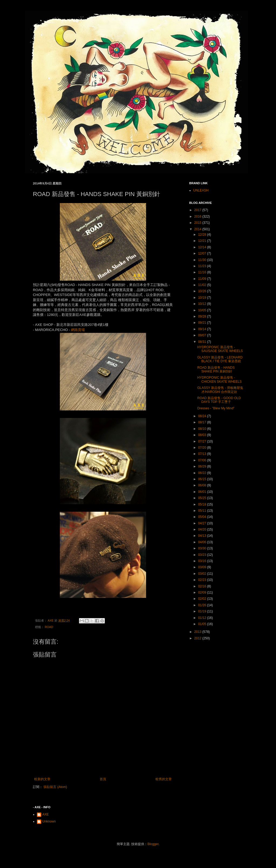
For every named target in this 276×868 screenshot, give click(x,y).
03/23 (203, 555)
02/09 (203, 592)
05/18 (203, 504)
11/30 (203, 260)
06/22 (203, 473)
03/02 (203, 574)
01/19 (203, 611)
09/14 (203, 329)
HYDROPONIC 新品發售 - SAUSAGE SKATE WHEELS (220, 349)
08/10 (203, 429)
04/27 (203, 523)
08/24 (203, 416)
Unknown (49, 821)
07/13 (203, 454)
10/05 (203, 310)
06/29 (203, 466)
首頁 (103, 779)
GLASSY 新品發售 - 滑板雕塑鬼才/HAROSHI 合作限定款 (220, 390)
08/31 (203, 342)
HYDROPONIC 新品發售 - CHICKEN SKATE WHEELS (220, 379)
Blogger (153, 844)
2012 (198, 638)
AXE (46, 814)
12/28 (203, 235)
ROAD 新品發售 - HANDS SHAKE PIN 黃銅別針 (216, 369)
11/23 (203, 266)
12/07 (203, 253)
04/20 (203, 529)
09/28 (203, 316)
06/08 (203, 485)
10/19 (203, 298)
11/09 (203, 279)
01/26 (203, 605)
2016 (198, 217)
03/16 (203, 561)
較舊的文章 (164, 779)
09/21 (203, 323)
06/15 (203, 479)
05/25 (203, 498)
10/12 (203, 304)
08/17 (203, 422)
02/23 (203, 580)
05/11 (203, 511)
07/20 (203, 448)
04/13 (203, 536)
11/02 (203, 285)
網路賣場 (78, 330)
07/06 (203, 460)
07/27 (203, 441)
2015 (198, 223)
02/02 (203, 599)
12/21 (203, 241)
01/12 (203, 618)
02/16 (203, 586)
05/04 (203, 517)
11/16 (203, 272)
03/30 (203, 548)
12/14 (203, 247)
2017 (198, 210)
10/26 (203, 291)
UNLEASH (201, 190)
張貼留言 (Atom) (55, 787)
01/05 (203, 624)
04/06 (203, 542)
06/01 (203, 492)
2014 (198, 229)
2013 (198, 632)
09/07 (203, 335)
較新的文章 (42, 779)
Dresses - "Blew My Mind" (216, 408)
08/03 (203, 435)
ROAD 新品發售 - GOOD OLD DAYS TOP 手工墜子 (219, 400)
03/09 (203, 567)
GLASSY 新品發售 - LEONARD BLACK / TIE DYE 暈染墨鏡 (220, 359)
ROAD (49, 627)
